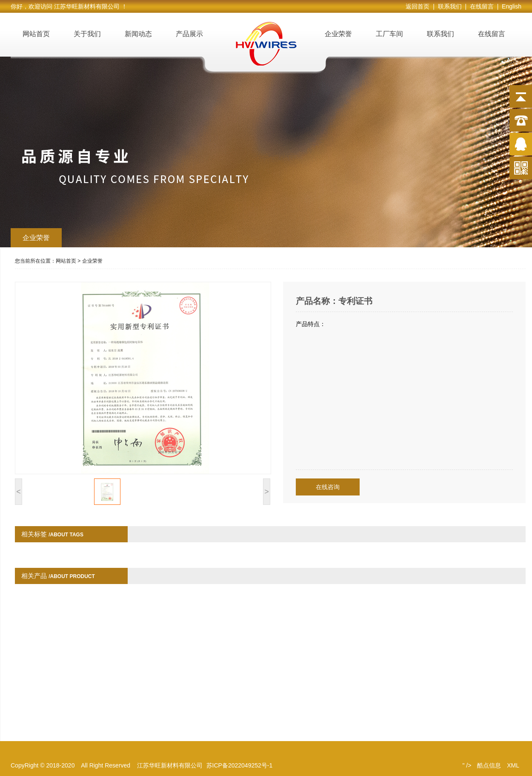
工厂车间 (389, 34)
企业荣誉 (338, 34)
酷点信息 (489, 765)
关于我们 (87, 34)
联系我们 (440, 34)
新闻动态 (138, 34)
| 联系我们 (449, 6)
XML (513, 765)
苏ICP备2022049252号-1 (240, 765)
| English (509, 6)
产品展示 (189, 34)
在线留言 (492, 34)
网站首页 (36, 34)
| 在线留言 (481, 6)
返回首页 (419, 6)
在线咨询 (328, 487)
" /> (467, 765)
